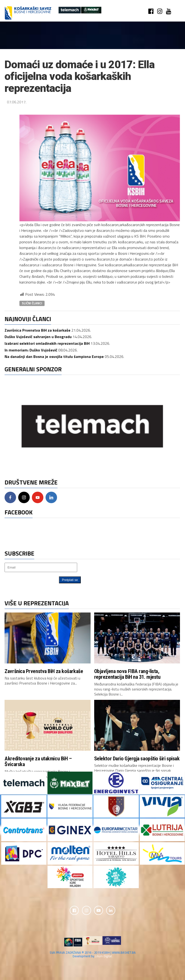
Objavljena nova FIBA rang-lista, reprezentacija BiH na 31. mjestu (127, 674)
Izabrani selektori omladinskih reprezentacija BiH (47, 343)
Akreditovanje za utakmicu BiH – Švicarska (38, 761)
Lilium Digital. (104, 957)
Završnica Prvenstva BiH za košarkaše (38, 330)
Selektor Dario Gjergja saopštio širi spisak (137, 758)
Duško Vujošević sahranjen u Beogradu (38, 337)
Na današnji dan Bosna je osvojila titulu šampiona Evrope (54, 356)
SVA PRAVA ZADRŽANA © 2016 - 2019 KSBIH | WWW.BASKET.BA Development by (93, 955)
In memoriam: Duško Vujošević (31, 350)
